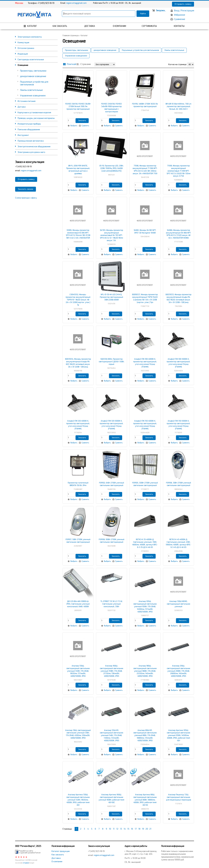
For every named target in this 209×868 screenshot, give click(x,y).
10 (110, 829)
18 (139, 829)
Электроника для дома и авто (31, 152)
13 (121, 829)
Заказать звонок (26, 189)
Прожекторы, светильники (33, 71)
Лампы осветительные (31, 90)
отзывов (26, 863)
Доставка (56, 858)
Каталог (84, 36)
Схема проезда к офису (26, 198)
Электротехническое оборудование (34, 147)
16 (132, 829)
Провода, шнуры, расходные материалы (36, 118)
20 (147, 829)
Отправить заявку (183, 4)
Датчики (22, 107)
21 (150, 829)
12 (117, 829)
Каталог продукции (61, 851)
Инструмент (23, 135)
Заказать (82, 121)
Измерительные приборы (29, 124)
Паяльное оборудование (29, 130)
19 (143, 829)
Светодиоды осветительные (31, 60)
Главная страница (70, 36)
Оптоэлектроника (26, 48)
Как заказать (58, 855)
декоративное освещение (33, 76)
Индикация (23, 54)
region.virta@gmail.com (76, 3)
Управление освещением (33, 96)
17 (136, 829)
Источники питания (27, 101)
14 (125, 829)
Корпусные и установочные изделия (34, 113)
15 (128, 829)
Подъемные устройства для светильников (140, 50)
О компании (57, 861)
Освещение (23, 65)
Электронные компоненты (30, 37)
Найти (143, 14)
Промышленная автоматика (31, 141)
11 (114, 829)
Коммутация (23, 43)
